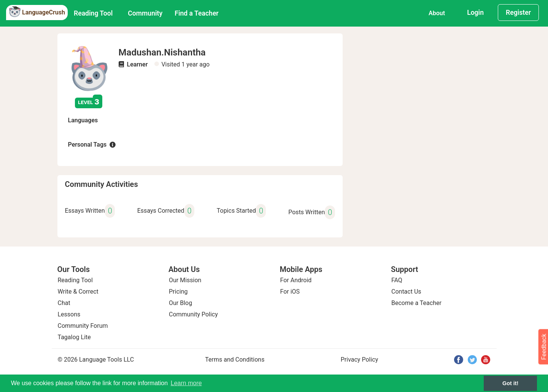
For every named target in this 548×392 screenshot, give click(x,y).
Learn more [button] (186, 383)
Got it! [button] (510, 383)
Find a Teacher (196, 13)
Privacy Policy (360, 360)
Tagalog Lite (74, 337)
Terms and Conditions (235, 360)
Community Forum (83, 326)
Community (145, 13)
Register (518, 13)
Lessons (69, 314)
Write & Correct (78, 292)
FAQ (397, 280)
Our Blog (180, 303)
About (437, 13)
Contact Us (406, 292)
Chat (64, 303)
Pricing (178, 292)
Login (475, 13)
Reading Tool (93, 13)
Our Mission (185, 280)
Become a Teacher (416, 303)
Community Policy (193, 314)
